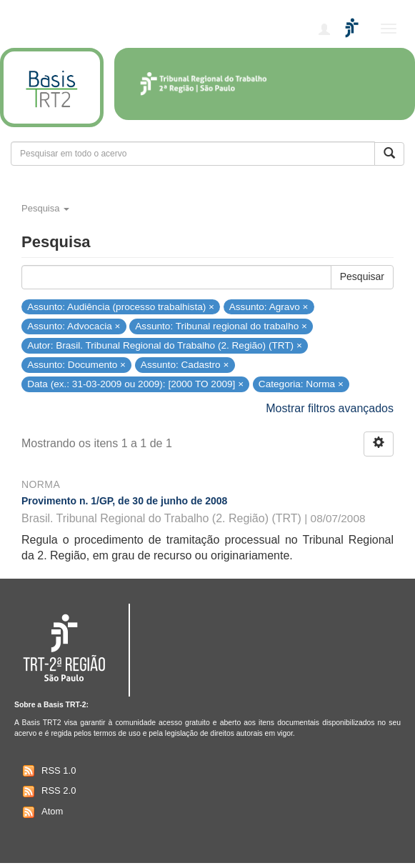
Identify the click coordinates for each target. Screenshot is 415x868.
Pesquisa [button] (45, 208)
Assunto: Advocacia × (74, 326)
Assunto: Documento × (76, 365)
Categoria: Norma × (301, 384)
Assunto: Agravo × (269, 306)
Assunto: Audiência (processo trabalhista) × (121, 306)
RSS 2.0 (47, 792)
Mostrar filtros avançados (330, 408)
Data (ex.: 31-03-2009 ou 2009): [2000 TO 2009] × (135, 384)
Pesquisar (362, 276)
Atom (41, 812)
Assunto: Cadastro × (185, 365)
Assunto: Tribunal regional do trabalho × (221, 326)
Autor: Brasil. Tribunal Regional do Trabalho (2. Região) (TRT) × (165, 345)
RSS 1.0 (47, 771)
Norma (41, 484)
